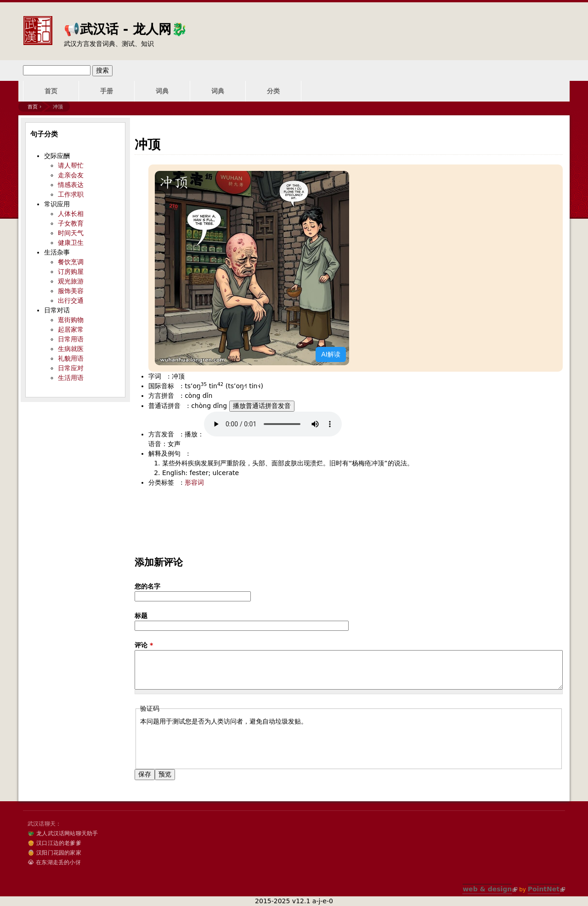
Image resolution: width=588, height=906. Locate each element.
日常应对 (71, 368)
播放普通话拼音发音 (262, 406)
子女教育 (71, 223)
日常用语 (71, 339)
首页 (51, 91)
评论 (144, 645)
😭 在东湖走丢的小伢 (54, 862)
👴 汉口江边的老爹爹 (54, 843)
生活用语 (71, 378)
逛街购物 (71, 320)
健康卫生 (71, 243)
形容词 (194, 482)
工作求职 (71, 194)
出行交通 (71, 300)
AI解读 (331, 354)
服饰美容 (71, 291)
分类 (273, 91)
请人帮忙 (71, 165)
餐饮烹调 (71, 262)
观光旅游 (71, 281)
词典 (162, 91)
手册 (107, 91)
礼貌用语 (71, 358)
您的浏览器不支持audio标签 (273, 424)
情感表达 (71, 185)
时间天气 (71, 233)
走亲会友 (71, 175)
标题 (141, 616)
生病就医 (71, 349)
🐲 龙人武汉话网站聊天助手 (63, 833)
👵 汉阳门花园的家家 (54, 853)
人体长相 (71, 214)
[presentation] (210, 744)
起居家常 (71, 329)
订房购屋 (71, 272)
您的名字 (147, 586)
